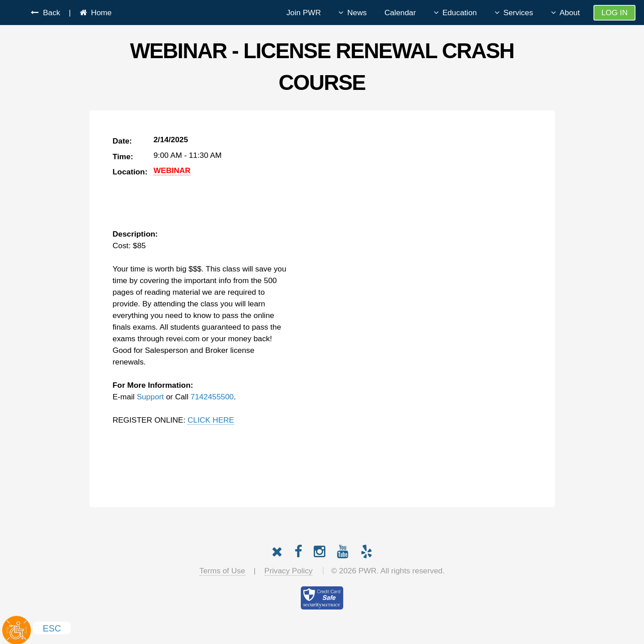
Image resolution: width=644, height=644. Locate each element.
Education (459, 13)
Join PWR (304, 13)
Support (150, 397)
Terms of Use (222, 571)
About (569, 13)
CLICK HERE (211, 420)
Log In (615, 13)
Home (99, 13)
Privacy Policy (289, 571)
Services (518, 13)
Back (49, 13)
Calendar (400, 13)
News (357, 13)
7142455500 (212, 397)
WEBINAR (172, 170)
